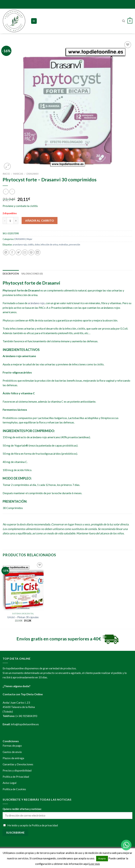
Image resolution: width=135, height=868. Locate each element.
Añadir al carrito (40, 220)
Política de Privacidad (16, 777)
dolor (37, 245)
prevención (75, 245)
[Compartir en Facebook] (12, 252)
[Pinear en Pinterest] (31, 252)
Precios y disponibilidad (17, 770)
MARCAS (18, 174)
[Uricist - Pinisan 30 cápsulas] (23, 586)
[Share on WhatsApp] (6, 252)
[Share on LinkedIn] (38, 252)
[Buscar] (123, 21)
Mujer (29, 239)
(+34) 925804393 (26, 716)
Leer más (94, 864)
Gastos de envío (12, 752)
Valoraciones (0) (32, 274)
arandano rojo (20, 245)
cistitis (31, 245)
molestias (63, 245)
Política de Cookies (14, 789)
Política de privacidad (45, 825)
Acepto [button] (102, 858)
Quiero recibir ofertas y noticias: (22, 809)
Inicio (6, 174)
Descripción (11, 274)
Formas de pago (12, 745)
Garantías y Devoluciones (18, 764)
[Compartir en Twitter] (19, 252)
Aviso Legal (9, 783)
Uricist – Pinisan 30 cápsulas (23, 617)
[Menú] (34, 21)
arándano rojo (36, 303)
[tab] (11, 274)
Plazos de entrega (13, 758)
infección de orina (49, 245)
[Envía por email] (25, 252)
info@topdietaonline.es (25, 724)
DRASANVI (33, 174)
